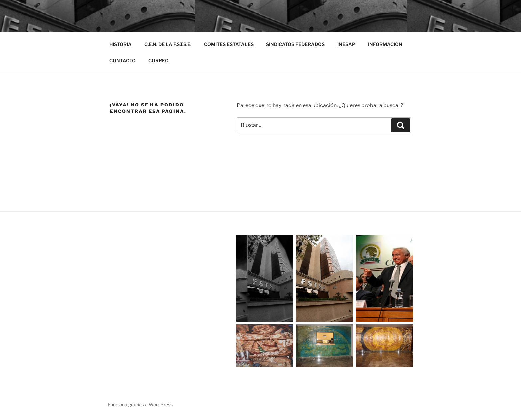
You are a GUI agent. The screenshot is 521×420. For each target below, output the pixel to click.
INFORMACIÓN (385, 44)
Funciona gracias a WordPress (140, 405)
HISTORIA (121, 44)
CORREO (159, 60)
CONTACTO (123, 60)
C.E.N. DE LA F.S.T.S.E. (168, 44)
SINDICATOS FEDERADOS (295, 44)
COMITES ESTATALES (229, 44)
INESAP (346, 44)
